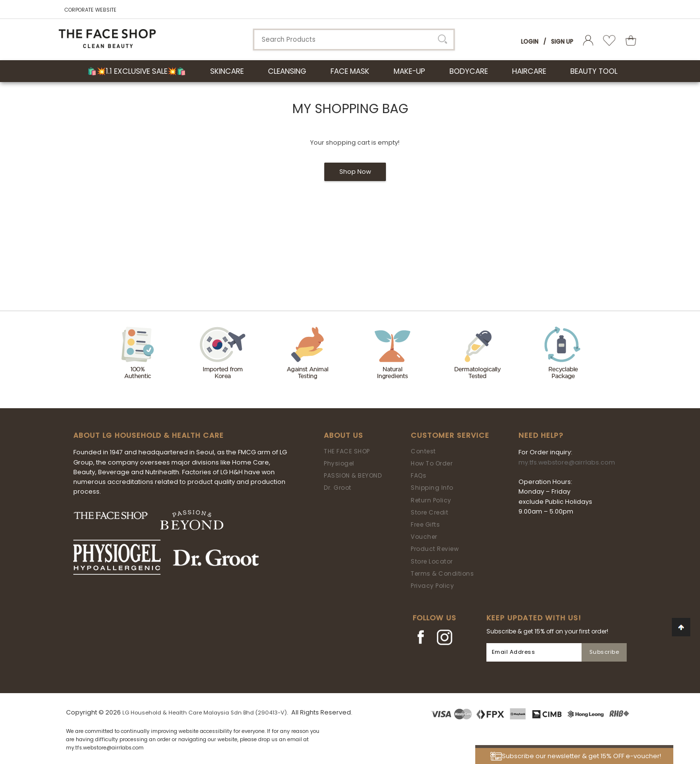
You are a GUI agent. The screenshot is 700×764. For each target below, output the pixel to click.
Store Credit (429, 512)
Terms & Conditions (442, 573)
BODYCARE (469, 71)
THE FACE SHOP (347, 451)
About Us (343, 435)
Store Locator (432, 561)
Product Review (435, 549)
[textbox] (354, 40)
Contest (423, 451)
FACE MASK (350, 71)
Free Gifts (425, 524)
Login (530, 42)
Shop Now (355, 172)
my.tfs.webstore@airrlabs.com (567, 462)
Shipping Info (432, 488)
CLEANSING (287, 71)
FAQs (418, 475)
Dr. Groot (338, 488)
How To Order (432, 463)
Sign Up (562, 42)
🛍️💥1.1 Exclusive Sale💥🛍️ (137, 71)
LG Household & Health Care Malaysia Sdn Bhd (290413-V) (205, 713)
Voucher (424, 537)
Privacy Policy (432, 586)
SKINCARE (227, 71)
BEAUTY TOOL (594, 71)
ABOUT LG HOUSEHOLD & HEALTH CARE (149, 435)
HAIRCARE (529, 71)
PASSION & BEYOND (353, 475)
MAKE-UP (409, 71)
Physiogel (339, 463)
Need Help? (541, 435)
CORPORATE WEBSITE (91, 10)
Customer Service (450, 435)
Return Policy (431, 500)
